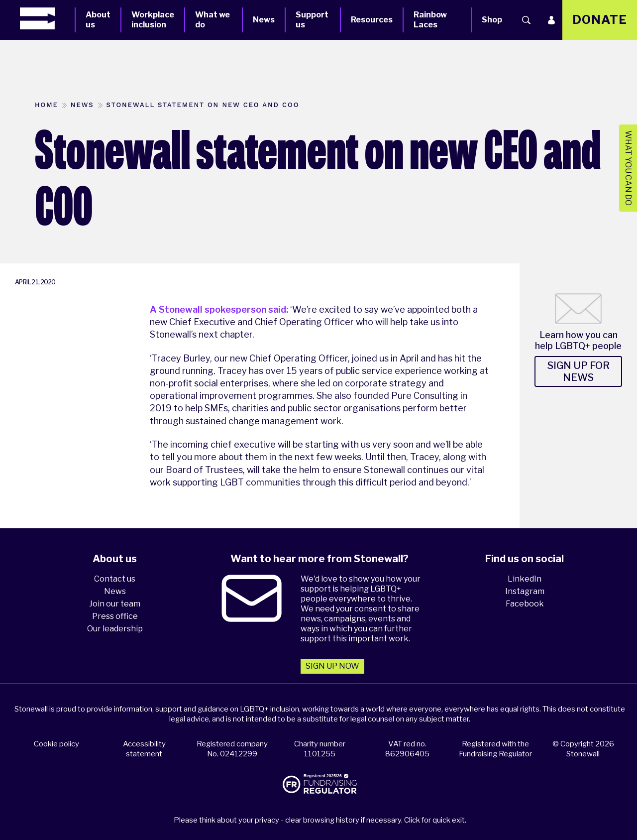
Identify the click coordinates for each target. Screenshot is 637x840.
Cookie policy (56, 744)
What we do (212, 20)
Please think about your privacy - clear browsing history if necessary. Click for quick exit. (320, 820)
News (264, 20)
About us (98, 20)
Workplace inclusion (153, 20)
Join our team (115, 604)
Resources (372, 20)
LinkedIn (525, 579)
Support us (312, 20)
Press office (115, 616)
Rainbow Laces (430, 20)
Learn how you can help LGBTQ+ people (578, 340)
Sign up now (332, 666)
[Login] (551, 20)
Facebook (525, 604)
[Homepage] (47, 18)
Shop (492, 20)
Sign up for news (579, 371)
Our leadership (115, 629)
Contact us (115, 579)
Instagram (525, 591)
